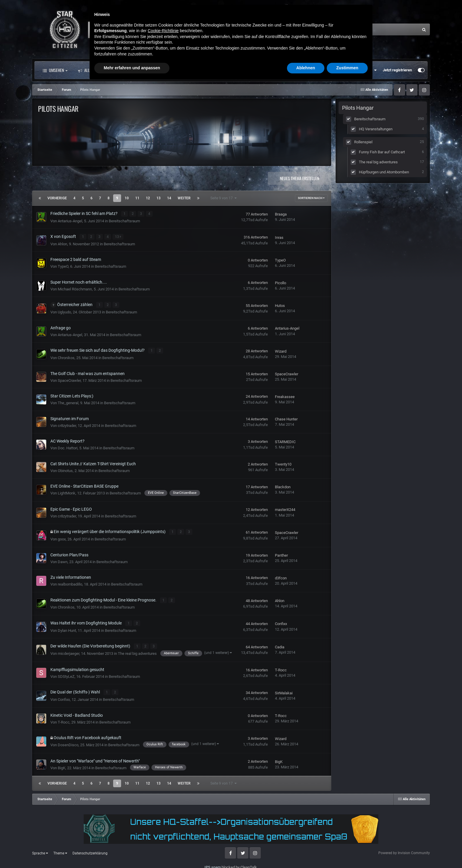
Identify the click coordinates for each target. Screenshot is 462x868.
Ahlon (62, 243)
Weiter (184, 198)
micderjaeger (69, 651)
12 (148, 198)
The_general (68, 402)
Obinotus (65, 470)
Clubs (168, 70)
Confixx (281, 622)
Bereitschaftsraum (124, 221)
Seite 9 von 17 (223, 198)
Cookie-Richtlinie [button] (163, 815)
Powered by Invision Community (404, 851)
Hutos (280, 305)
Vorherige (57, 198)
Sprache (40, 851)
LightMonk (67, 492)
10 (127, 198)
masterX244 (285, 509)
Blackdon (283, 486)
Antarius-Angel (70, 221)
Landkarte (199, 70)
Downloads (235, 70)
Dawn (63, 560)
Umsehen (55, 70)
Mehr (268, 70)
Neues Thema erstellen (300, 178)
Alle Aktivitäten (97, 70)
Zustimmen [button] (347, 852)
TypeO (63, 266)
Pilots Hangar (358, 108)
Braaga (281, 214)
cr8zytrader (67, 424)
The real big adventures (137, 651)
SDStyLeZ (66, 674)
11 (137, 198)
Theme (60, 851)
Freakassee (285, 396)
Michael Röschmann (75, 288)
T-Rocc (281, 668)
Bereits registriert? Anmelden (350, 70)
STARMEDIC (285, 441)
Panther (281, 554)
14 (169, 198)
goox (62, 538)
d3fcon (281, 577)
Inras (279, 237)
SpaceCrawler (69, 379)
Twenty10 (283, 463)
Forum (138, 70)
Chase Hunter (286, 418)
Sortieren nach (311, 198)
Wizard (281, 350)
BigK (62, 766)
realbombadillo (70, 583)
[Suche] (362, 29)
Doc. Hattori (68, 447)
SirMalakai (284, 691)
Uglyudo (64, 311)
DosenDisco (68, 743)
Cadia (280, 645)
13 (159, 198)
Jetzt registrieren (397, 70)
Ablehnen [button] (306, 852)
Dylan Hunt (67, 629)
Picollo (280, 282)
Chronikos (66, 357)
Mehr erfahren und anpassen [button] (132, 852)
